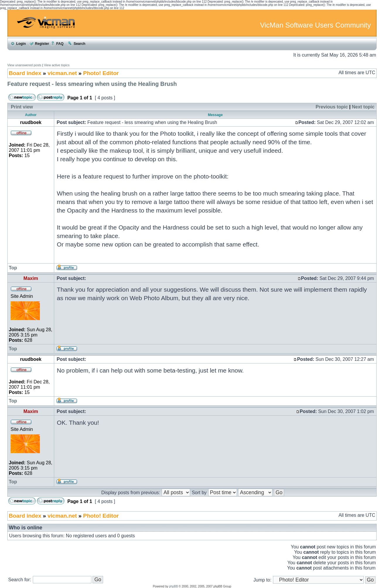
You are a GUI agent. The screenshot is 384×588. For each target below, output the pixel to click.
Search (76, 44)
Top (13, 268)
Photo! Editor (101, 73)
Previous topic (332, 107)
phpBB (173, 586)
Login (18, 44)
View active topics (57, 65)
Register (39, 44)
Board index (25, 73)
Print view (22, 107)
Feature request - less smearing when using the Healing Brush (92, 84)
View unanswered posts (24, 65)
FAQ (57, 44)
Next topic (363, 107)
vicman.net (62, 73)
